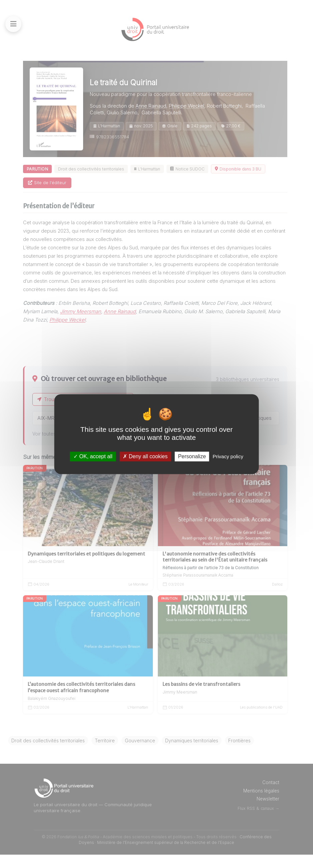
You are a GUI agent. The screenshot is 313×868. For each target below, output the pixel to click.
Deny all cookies (145, 456)
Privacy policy (228, 456)
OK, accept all (93, 456)
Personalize (192, 456)
